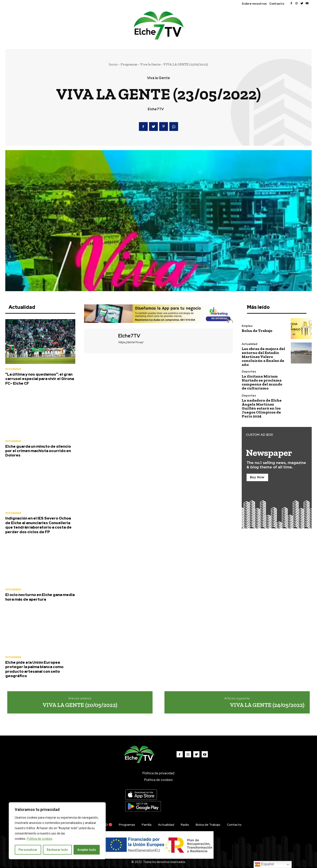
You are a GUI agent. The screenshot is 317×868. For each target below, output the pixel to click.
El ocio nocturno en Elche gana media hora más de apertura (40, 597)
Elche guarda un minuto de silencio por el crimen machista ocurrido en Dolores (38, 451)
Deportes (249, 372)
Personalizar (28, 850)
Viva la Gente (150, 64)
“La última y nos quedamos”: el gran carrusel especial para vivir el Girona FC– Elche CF (40, 379)
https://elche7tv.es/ (131, 342)
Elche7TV (156, 109)
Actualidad (13, 369)
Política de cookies (40, 839)
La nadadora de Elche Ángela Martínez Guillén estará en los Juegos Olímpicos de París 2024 (262, 408)
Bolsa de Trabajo (257, 331)
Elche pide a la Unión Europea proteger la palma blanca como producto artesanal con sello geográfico (34, 669)
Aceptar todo (87, 850)
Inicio (113, 64)
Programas (129, 64)
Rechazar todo (57, 850)
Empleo (247, 326)
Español (264, 864)
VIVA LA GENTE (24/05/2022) (267, 705)
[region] (57, 831)
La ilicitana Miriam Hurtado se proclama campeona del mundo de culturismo (262, 382)
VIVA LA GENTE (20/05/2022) (80, 705)
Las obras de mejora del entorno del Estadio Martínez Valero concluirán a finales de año (263, 357)
